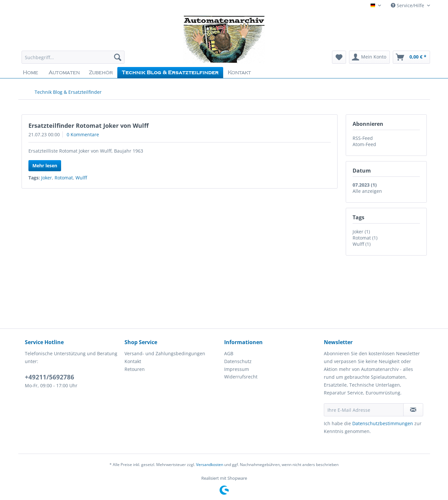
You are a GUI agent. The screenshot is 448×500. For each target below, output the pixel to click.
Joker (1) (361, 232)
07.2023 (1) (365, 185)
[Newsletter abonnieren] (413, 410)
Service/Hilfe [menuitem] (408, 5)
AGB (229, 353)
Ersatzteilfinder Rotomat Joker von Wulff (89, 125)
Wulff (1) (362, 244)
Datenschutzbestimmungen (383, 423)
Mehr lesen (45, 166)
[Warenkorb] (411, 57)
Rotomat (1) (365, 238)
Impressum (237, 369)
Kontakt (133, 361)
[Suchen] (118, 57)
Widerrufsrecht (241, 377)
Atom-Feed (364, 144)
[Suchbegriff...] (73, 57)
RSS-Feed (363, 138)
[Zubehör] (101, 73)
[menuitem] (73, 60)
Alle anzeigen (367, 191)
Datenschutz (238, 361)
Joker (47, 178)
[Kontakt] (239, 73)
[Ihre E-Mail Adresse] (364, 410)
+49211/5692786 (50, 377)
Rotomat (64, 178)
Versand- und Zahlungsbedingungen (165, 353)
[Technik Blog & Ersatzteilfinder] (170, 73)
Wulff (81, 178)
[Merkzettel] (339, 57)
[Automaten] (64, 73)
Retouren (135, 369)
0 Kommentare (83, 134)
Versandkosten (210, 465)
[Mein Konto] (369, 57)
